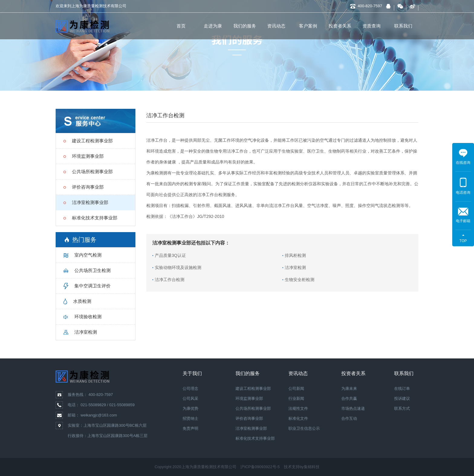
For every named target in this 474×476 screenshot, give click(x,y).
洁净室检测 (295, 267)
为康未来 (349, 389)
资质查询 (372, 26)
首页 (181, 26)
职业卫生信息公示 (304, 428)
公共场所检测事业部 (253, 408)
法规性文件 (298, 408)
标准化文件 (298, 418)
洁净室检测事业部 (251, 428)
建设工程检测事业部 (253, 389)
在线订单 (402, 389)
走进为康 (213, 26)
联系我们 (403, 26)
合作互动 (349, 418)
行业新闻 (296, 398)
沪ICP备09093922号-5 (260, 467)
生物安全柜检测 (300, 280)
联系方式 (402, 408)
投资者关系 (340, 26)
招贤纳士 (190, 418)
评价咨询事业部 (249, 418)
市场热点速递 (353, 408)
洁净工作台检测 (170, 280)
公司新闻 (296, 389)
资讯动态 (276, 26)
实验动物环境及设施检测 (178, 267)
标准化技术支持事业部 (255, 438)
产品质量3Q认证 (170, 255)
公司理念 (190, 389)
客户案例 (308, 26)
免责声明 (190, 428)
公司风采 (190, 398)
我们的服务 (245, 26)
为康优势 (190, 408)
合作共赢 (349, 398)
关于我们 (192, 373)
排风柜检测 (295, 255)
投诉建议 (402, 398)
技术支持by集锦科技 (302, 467)
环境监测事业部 (249, 398)
